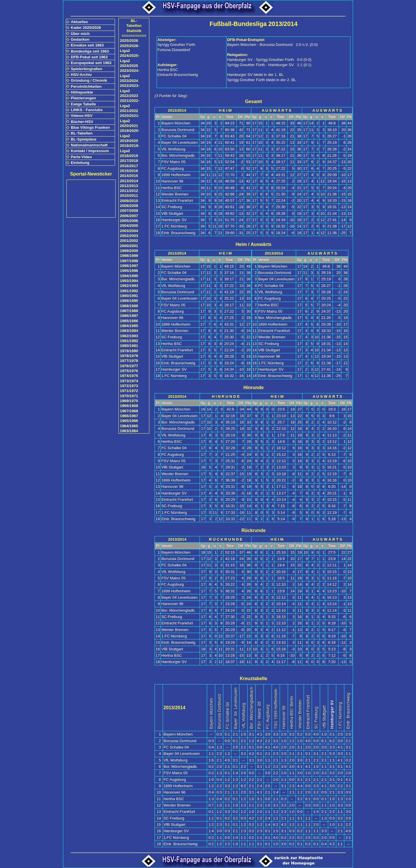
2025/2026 (129, 41)
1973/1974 (129, 381)
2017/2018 (129, 161)
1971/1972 (129, 391)
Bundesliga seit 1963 (90, 51)
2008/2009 (129, 206)
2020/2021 (129, 126)
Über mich (80, 34)
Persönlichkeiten (86, 86)
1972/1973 (129, 386)
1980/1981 (129, 346)
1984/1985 (129, 326)
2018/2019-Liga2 (130, 148)
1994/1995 (129, 276)
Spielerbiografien (87, 69)
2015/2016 (129, 171)
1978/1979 (129, 356)
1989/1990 (129, 301)
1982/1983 (129, 336)
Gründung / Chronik (89, 80)
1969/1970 (129, 401)
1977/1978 (129, 361)
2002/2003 (129, 236)
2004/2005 (129, 226)
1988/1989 (129, 306)
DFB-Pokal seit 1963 (89, 57)
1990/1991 (129, 296)
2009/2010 (129, 201)
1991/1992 (129, 291)
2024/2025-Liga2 (130, 58)
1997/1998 (129, 261)
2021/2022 (129, 111)
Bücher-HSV (82, 122)
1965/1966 (129, 421)
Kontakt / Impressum (90, 151)
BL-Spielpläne (84, 139)
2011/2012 (129, 191)
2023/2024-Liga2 (130, 73)
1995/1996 (129, 271)
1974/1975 (129, 376)
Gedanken (80, 39)
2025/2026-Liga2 (130, 48)
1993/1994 (129, 281)
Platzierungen (83, 98)
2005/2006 (129, 221)
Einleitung (80, 163)
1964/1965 (129, 426)
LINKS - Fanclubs (87, 110)
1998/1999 (129, 256)
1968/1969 (129, 406)
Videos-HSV (82, 116)
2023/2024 (129, 81)
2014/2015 (129, 176)
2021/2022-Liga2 (130, 103)
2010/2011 (129, 196)
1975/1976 (129, 371)
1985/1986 (129, 321)
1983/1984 (129, 331)
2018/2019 (129, 156)
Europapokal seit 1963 (91, 63)
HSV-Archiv (81, 75)
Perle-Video (81, 157)
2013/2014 (129, 181)
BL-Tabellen (82, 133)
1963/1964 (129, 431)
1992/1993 (129, 286)
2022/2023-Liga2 (130, 88)
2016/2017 (129, 166)
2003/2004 (129, 231)
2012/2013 (129, 186)
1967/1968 (129, 411)
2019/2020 (129, 141)
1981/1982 (129, 341)
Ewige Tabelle (83, 104)
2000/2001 (129, 246)
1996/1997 (129, 266)
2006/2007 (129, 216)
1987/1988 (129, 311)
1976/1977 (129, 366)
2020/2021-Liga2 (130, 118)
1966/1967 (129, 416)
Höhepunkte (82, 92)
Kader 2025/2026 (86, 28)
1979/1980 (129, 351)
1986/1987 (129, 316)
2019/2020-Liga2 (130, 133)
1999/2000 (129, 251)
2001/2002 (129, 241)
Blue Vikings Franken (90, 127)
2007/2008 (129, 211)
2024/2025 (129, 66)
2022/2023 (129, 96)
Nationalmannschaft (89, 145)
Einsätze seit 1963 (87, 45)
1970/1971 (129, 396)
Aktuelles (79, 22)
